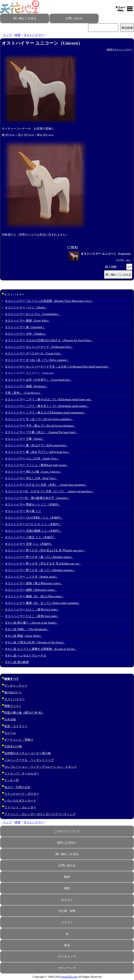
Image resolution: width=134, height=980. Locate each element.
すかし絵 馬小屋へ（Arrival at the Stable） (31, 623)
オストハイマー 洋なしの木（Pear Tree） (31, 478)
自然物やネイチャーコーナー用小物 (27, 753)
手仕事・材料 (67, 911)
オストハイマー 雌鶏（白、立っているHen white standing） (43, 603)
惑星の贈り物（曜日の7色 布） (24, 713)
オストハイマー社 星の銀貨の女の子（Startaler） (37, 498)
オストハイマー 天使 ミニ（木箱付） (29, 544)
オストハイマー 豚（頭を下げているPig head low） (37, 452)
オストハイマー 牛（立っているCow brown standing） (39, 419)
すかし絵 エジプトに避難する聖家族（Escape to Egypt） (41, 649)
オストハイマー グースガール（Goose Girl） (33, 353)
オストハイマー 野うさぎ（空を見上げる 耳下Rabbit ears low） (45, 550)
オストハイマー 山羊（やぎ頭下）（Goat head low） (38, 380)
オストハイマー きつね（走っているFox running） (37, 360)
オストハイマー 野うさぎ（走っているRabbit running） (40, 570)
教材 (67, 877)
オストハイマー (34, 35)
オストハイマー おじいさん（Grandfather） (33, 314)
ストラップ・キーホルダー (22, 774)
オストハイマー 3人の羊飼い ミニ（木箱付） (34, 518)
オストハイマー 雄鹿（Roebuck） (26, 386)
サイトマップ (67, 968)
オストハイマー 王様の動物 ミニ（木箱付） (33, 531)
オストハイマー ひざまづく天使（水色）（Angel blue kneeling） (46, 485)
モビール (10, 733)
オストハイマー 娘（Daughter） (25, 327)
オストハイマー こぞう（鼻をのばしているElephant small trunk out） (49, 399)
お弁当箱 (10, 719)
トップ (7, 35)
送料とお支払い (67, 843)
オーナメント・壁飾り (19, 740)
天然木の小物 (13, 746)
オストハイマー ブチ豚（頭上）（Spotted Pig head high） (41, 432)
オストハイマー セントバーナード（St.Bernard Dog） (39, 347)
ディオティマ (67, 957)
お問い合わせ (74, 18)
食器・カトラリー (16, 726)
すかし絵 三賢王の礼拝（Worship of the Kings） (35, 642)
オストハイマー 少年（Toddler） (26, 334)
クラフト (67, 922)
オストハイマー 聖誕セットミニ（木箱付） (33, 504)
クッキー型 (12, 780)
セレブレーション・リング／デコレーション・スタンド (41, 767)
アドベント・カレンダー (20, 807)
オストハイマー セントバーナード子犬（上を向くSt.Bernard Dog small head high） (57, 367)
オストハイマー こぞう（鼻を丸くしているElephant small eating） (47, 406)
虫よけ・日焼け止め (17, 787)
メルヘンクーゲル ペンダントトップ (29, 760)
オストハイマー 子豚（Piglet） (25, 439)
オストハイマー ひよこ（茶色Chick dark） (32, 616)
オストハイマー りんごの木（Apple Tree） (32, 459)
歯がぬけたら (13, 692)
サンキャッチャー (16, 686)
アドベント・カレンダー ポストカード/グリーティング (40, 814)
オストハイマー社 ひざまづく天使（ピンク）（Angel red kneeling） (49, 491)
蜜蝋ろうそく (13, 706)
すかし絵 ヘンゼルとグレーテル (26, 656)
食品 (67, 945)
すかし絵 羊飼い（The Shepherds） (27, 629)
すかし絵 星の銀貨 (17, 662)
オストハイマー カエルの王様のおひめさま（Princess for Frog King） (49, 340)
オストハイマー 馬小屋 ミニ (23, 511)
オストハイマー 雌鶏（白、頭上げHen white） (34, 596)
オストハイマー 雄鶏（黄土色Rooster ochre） (34, 583)
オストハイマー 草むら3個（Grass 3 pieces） (33, 472)
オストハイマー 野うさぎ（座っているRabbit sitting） (39, 557)
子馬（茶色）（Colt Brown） (23, 393)
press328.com (69, 977)
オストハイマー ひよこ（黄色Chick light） (32, 610)
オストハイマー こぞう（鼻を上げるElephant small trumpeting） (45, 413)
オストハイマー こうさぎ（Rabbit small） (31, 577)
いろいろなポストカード (20, 801)
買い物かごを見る (25, 18)
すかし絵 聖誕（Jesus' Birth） (24, 636)
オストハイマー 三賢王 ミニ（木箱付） (30, 537)
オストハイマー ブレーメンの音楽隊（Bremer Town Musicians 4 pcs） (49, 301)
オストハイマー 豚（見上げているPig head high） (36, 445)
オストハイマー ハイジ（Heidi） (26, 307)
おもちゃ (67, 900)
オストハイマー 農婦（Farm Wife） (27, 321)
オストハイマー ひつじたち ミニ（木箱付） (33, 524)
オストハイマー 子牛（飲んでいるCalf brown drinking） (40, 426)
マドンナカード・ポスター (22, 794)
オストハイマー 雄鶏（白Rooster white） (31, 590)
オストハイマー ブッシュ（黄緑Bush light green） (37, 465)
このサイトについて (67, 831)
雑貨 (18, 35)
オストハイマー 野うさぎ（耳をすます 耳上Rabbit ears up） (43, 564)
